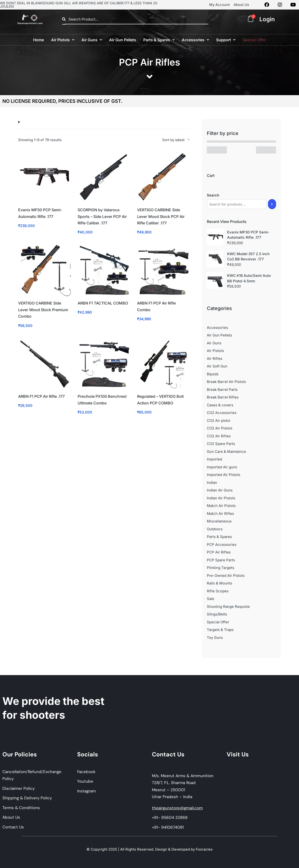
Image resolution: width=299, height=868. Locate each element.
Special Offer (254, 40)
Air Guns (92, 40)
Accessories (195, 40)
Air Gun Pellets (123, 40)
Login (267, 19)
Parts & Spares (159, 40)
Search (213, 195)
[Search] (272, 204)
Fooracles (204, 849)
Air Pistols (63, 40)
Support (226, 40)
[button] (63, 40)
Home (39, 40)
